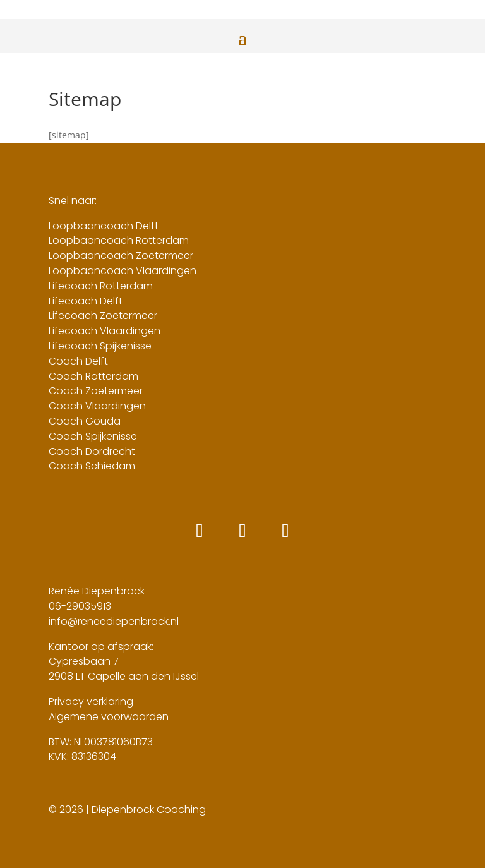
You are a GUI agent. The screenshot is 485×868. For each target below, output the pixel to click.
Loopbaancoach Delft (104, 226)
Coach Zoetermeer (96, 391)
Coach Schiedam (92, 466)
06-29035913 (80, 606)
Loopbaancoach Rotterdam (119, 240)
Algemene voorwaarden (109, 717)
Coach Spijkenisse (93, 436)
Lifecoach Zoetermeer (103, 316)
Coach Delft (78, 361)
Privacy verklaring (91, 702)
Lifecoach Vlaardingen (105, 331)
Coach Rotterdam (93, 376)
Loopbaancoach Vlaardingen (123, 271)
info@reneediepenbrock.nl (114, 621)
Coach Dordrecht (92, 451)
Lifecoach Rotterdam (101, 286)
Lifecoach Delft (86, 301)
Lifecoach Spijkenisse (100, 346)
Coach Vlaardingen (97, 406)
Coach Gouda (85, 421)
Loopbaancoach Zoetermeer (121, 256)
